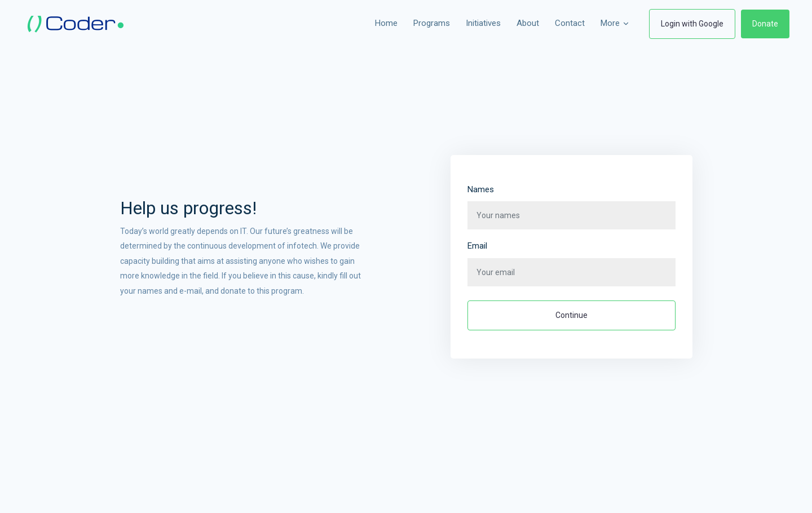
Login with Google (692, 24)
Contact (570, 23)
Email (477, 246)
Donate (765, 24)
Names (481, 189)
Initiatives (483, 23)
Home (386, 23)
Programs (432, 23)
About (528, 23)
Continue (572, 315)
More (615, 24)
